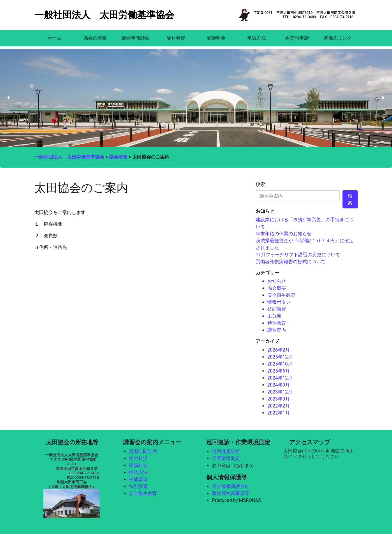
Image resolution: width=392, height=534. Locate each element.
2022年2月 (279, 406)
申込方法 (257, 38)
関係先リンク (338, 38)
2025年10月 (280, 364)
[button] (9, 98)
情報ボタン (279, 302)
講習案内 (277, 330)
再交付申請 (297, 38)
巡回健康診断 (226, 451)
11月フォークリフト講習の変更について (298, 255)
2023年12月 (280, 392)
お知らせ (277, 281)
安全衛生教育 (281, 295)
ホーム (54, 38)
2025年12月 (280, 357)
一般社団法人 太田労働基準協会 (104, 15)
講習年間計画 (135, 38)
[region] (196, 98)
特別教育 (277, 323)
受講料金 (216, 38)
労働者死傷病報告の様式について (291, 262)
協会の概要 (95, 38)
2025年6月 (279, 371)
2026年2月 (279, 350)
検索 (260, 184)
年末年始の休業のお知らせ (284, 234)
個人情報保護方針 (231, 486)
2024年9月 (279, 385)
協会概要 (277, 288)
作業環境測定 (226, 458)
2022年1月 (279, 413)
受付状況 (176, 38)
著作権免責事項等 (231, 493)
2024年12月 (280, 378)
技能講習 (277, 309)
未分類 (274, 316)
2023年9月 (279, 399)
